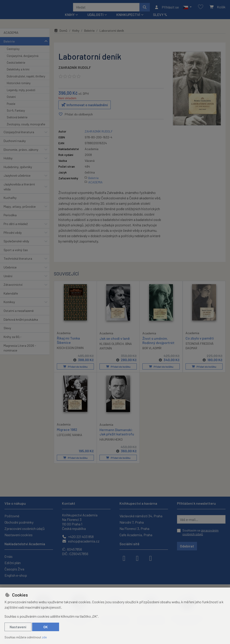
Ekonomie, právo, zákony (21, 155)
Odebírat (187, 546)
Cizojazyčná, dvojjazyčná (23, 62)
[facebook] (124, 558)
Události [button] (95, 21)
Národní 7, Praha (132, 522)
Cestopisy (13, 55)
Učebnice (10, 273)
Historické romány (19, 89)
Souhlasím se (200, 532)
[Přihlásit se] (167, 10)
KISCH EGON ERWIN (70, 354)
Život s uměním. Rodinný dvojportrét (158, 346)
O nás (9, 556)
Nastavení (18, 627)
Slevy (7, 334)
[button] (187, 10)
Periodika (10, 221)
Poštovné (12, 516)
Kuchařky (10, 204)
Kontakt (69, 503)
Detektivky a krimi (18, 75)
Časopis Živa (14, 569)
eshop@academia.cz (81, 541)
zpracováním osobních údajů (200, 532)
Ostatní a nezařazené (19, 317)
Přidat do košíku (75, 372)
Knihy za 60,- (13, 343)
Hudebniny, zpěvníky (18, 173)
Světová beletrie (17, 123)
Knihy (76, 37)
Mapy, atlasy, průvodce (20, 213)
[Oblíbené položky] (201, 10)
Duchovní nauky (15, 147)
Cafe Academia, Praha (136, 535)
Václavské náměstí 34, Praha (141, 516)
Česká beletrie (16, 69)
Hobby (8, 164)
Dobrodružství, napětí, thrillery (26, 82)
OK (46, 627)
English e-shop (16, 575)
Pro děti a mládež (16, 230)
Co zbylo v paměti (200, 344)
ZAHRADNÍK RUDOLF (75, 73)
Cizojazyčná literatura (19, 138)
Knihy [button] (70, 21)
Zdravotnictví (13, 291)
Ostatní (11, 103)
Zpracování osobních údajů (25, 528)
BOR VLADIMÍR (152, 354)
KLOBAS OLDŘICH (112, 350)
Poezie (11, 110)
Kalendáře (11, 299)
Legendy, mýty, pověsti (21, 96)
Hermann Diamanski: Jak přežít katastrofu (117, 438)
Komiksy (9, 308)
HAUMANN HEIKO (111, 445)
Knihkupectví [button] (128, 21)
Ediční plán (13, 563)
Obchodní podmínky (19, 522)
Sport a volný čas (16, 256)
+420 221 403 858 (78, 537)
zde (44, 637)
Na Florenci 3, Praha (134, 528)
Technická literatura (18, 265)
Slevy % (160, 21)
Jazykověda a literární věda (19, 193)
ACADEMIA (11, 39)
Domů (61, 37)
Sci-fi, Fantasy (16, 117)
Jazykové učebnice (17, 181)
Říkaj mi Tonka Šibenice (68, 346)
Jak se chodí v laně (115, 344)
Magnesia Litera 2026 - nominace (20, 354)
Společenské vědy (16, 247)
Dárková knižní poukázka (21, 325)
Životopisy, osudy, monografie (26, 130)
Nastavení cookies (19, 535)
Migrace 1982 (67, 435)
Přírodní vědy (13, 238)
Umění (8, 282)
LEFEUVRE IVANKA (70, 441)
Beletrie (9, 47)
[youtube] (150, 558)
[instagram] (137, 558)
